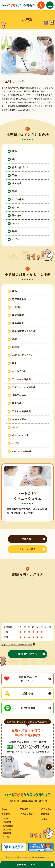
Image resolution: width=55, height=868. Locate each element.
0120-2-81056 (32, 747)
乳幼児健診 (8, 826)
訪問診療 (7, 829)
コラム (44, 819)
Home (4, 809)
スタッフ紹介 (47, 809)
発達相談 (7, 833)
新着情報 (45, 814)
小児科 (6, 818)
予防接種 (7, 822)
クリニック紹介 (27, 814)
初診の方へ (25, 809)
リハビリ (7, 837)
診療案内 (6, 814)
